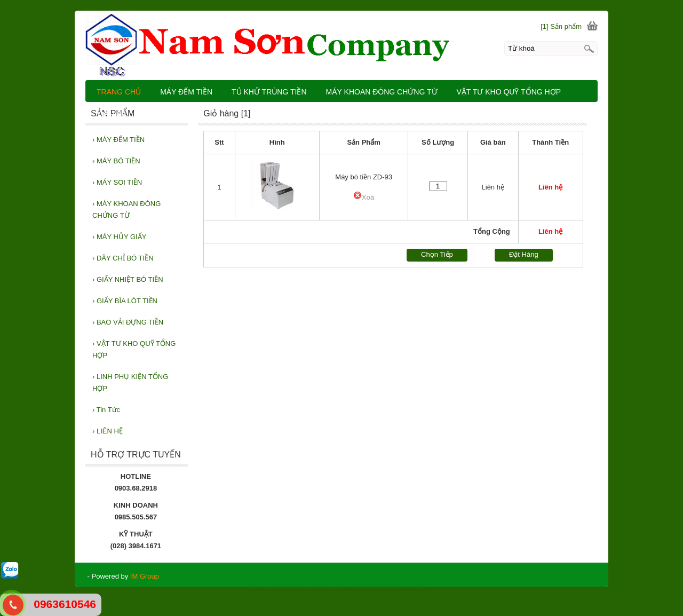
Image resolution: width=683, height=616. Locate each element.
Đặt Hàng (524, 254)
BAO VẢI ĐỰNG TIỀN (128, 322)
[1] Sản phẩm (561, 26)
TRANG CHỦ (119, 92)
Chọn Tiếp (437, 254)
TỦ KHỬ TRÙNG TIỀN (269, 92)
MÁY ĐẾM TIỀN (118, 140)
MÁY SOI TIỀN (117, 182)
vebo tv (260, 591)
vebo (281, 591)
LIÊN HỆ (108, 431)
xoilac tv (323, 591)
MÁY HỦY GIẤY (119, 237)
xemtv (347, 591)
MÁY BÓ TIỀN (116, 161)
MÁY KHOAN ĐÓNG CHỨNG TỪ (126, 210)
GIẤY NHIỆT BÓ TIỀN (128, 279)
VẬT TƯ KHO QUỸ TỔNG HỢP (134, 349)
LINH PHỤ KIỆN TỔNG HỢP (130, 382)
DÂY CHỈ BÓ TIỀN (123, 258)
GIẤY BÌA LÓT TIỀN (125, 301)
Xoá (364, 197)
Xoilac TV (419, 591)
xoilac (299, 591)
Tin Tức (106, 410)
